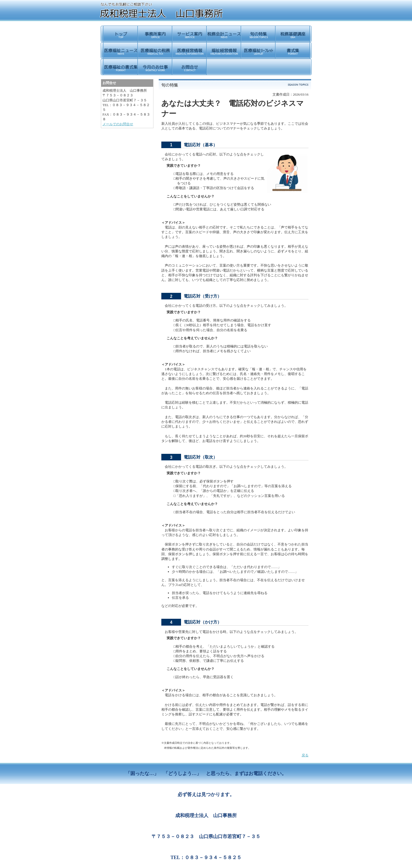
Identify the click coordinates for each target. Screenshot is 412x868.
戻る (305, 755)
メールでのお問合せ (118, 124)
